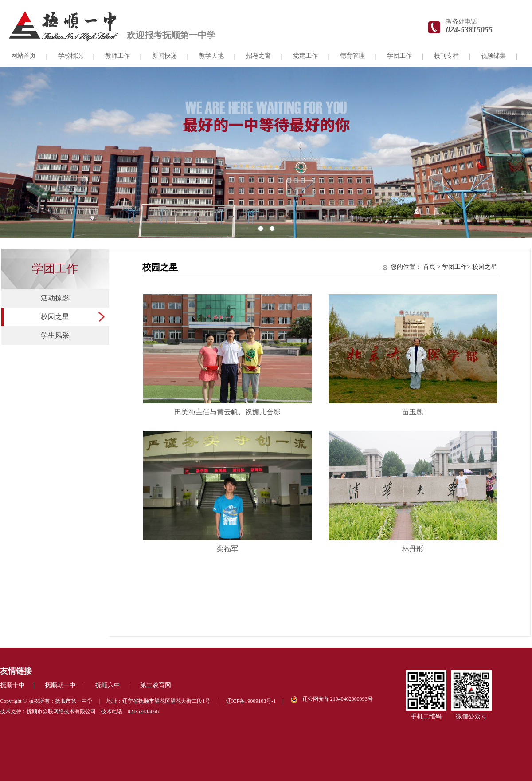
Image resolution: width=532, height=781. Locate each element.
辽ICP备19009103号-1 (251, 701)
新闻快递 (164, 56)
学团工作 (399, 56)
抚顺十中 (12, 685)
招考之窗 (258, 56)
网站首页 (23, 56)
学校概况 (70, 56)
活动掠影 (55, 298)
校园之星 (55, 317)
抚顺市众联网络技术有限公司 (61, 711)
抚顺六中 (108, 685)
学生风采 (55, 335)
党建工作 (305, 56)
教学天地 (211, 56)
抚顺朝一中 (60, 685)
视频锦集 (493, 56)
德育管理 (352, 56)
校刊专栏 (446, 56)
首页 (429, 267)
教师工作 (117, 56)
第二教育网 (156, 685)
